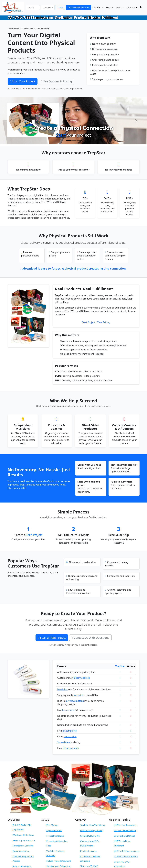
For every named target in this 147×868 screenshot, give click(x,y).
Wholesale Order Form (23, 835)
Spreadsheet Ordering (23, 846)
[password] (48, 7)
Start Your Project (23, 81)
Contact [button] (131, 7)
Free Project (34, 535)
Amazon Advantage (22, 866)
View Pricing (104, 322)
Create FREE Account (79, 7)
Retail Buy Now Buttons (24, 840)
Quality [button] (97, 7)
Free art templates (55, 836)
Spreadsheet (64, 742)
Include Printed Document (59, 861)
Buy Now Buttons (75, 701)
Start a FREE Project (52, 638)
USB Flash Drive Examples (126, 851)
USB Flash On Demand (124, 836)
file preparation (71, 748)
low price (79, 695)
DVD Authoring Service (91, 830)
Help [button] (119, 7)
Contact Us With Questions (90, 638)
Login (60, 7)
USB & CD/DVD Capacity (126, 856)
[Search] (141, 7)
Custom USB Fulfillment (125, 830)
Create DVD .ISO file (90, 836)
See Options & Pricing (56, 81)
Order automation (21, 851)
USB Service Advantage (125, 825)
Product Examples (89, 851)
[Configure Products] (74, 140)
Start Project (88, 322)
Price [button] (109, 7)
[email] (33, 7)
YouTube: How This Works (93, 825)
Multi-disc (62, 689)
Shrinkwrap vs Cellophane (58, 866)
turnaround (68, 710)
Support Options (54, 830)
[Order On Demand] (79, 140)
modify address (82, 678)
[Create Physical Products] (68, 140)
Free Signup (52, 825)
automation (70, 736)
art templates (70, 731)
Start (61, 135)
